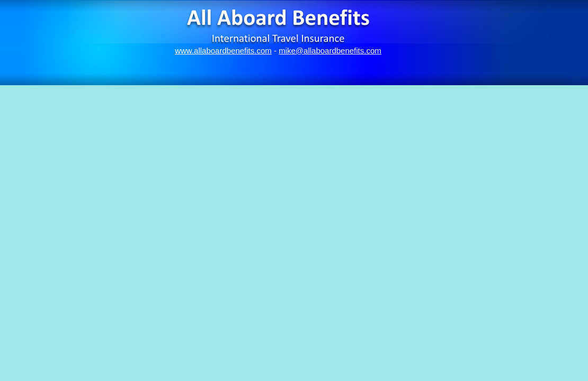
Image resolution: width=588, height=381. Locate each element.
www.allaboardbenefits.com (223, 51)
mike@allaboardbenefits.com (330, 51)
